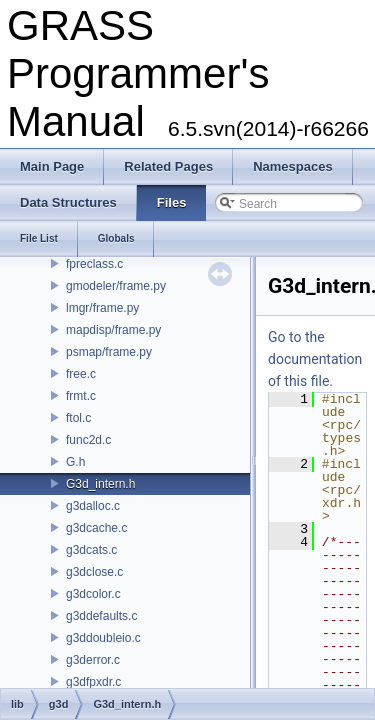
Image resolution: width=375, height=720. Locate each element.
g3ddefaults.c (101, 616)
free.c (81, 374)
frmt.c (81, 396)
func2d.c (88, 440)
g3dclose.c (94, 572)
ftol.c (78, 418)
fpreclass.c (94, 264)
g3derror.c (93, 660)
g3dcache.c (96, 528)
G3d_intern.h (100, 484)
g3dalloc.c (93, 506)
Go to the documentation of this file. (315, 359)
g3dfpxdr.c (93, 682)
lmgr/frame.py (102, 308)
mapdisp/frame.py (113, 330)
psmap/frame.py (109, 352)
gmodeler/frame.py (116, 286)
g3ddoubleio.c (103, 638)
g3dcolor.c (93, 594)
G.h (75, 462)
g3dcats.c (91, 550)
